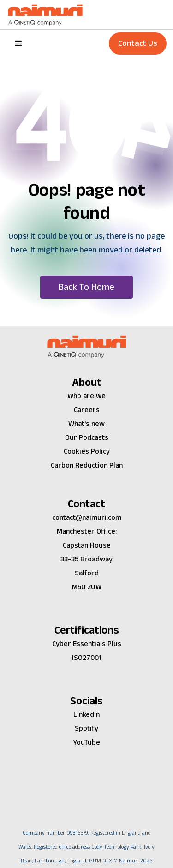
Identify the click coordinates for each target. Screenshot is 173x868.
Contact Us (138, 43)
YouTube (86, 742)
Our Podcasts (87, 438)
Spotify (86, 729)
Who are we (86, 396)
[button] (18, 43)
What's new (86, 424)
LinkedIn (86, 715)
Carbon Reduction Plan (87, 465)
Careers (87, 410)
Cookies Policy (87, 452)
